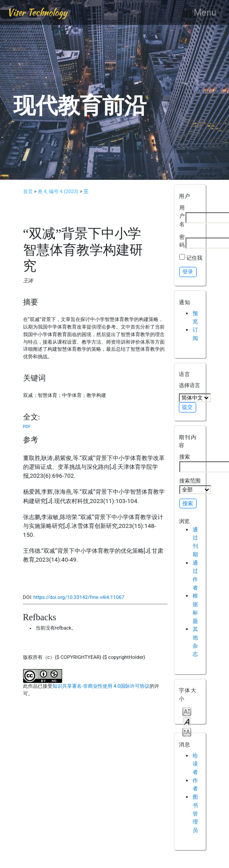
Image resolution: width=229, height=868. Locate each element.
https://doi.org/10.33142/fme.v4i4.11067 (79, 597)
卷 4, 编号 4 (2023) (58, 192)
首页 (28, 192)
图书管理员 (195, 813)
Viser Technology (37, 12)
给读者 (195, 764)
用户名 (182, 216)
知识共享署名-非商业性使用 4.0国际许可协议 (101, 686)
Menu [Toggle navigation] (205, 12)
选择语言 (190, 385)
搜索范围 (195, 486)
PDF (27, 426)
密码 (182, 241)
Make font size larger (187, 731)
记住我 (194, 258)
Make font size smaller (187, 711)
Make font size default (187, 721)
